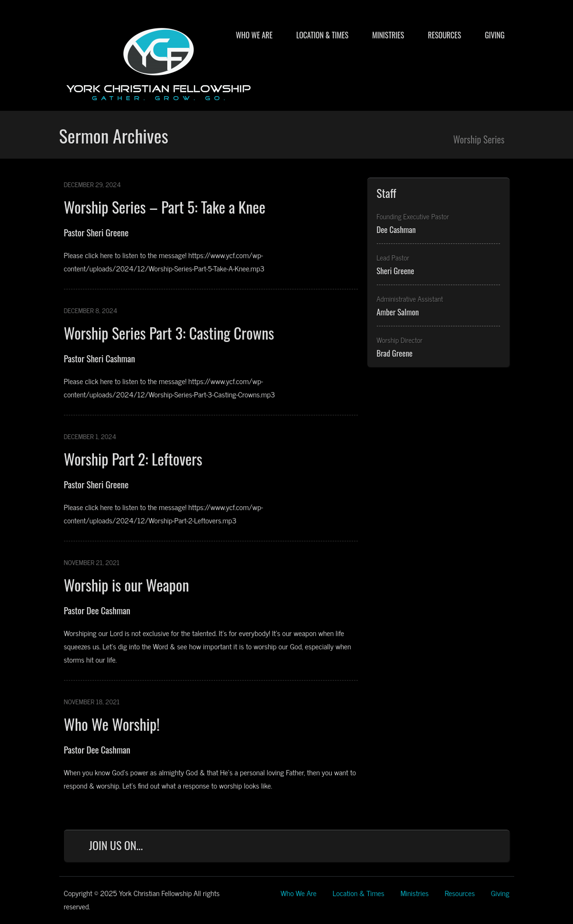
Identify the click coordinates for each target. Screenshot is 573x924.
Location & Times (322, 35)
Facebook (402, 848)
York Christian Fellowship (159, 62)
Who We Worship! (112, 724)
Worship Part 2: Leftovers (133, 459)
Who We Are (254, 35)
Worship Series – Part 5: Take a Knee (165, 207)
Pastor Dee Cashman (97, 610)
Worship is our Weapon (127, 585)
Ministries (388, 35)
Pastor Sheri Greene (96, 232)
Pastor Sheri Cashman (100, 358)
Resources (445, 35)
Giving (495, 35)
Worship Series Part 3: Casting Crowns (169, 333)
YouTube (464, 848)
